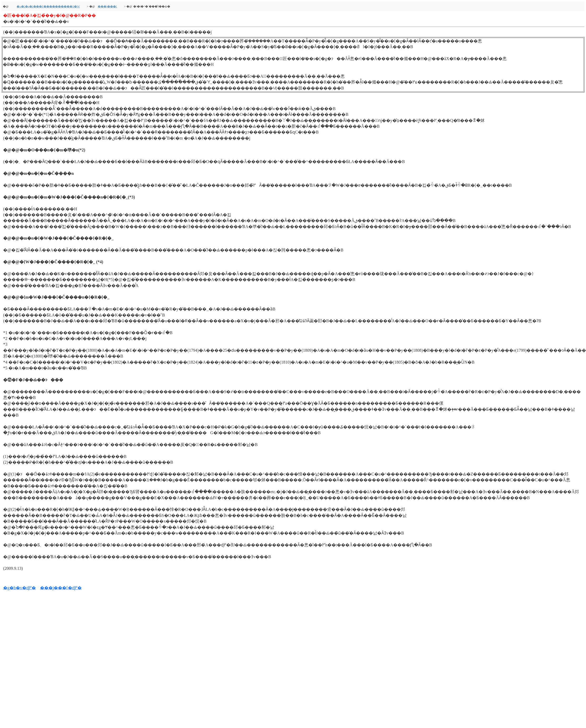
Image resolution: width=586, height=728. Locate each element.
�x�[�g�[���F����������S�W (48, 6)
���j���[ (107, 6)
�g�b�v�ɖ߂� (19, 588)
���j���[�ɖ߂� (61, 588)
